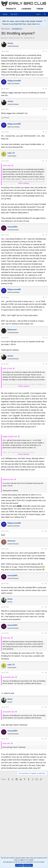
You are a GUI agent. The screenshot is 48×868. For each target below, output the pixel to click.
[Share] (43, 51)
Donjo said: (6, 638)
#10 (46, 531)
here (38, 24)
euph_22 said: (7, 368)
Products (11, 9)
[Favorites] (33, 13)
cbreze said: (7, 166)
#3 (46, 109)
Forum (40, 9)
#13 (46, 607)
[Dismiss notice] (45, 21)
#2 (46, 89)
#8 (46, 338)
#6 (46, 235)
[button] (19, 14)
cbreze (5, 38)
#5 (46, 161)
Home (5, 14)
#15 (46, 673)
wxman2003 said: (9, 677)
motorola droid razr (29, 38)
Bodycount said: (8, 479)
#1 (46, 51)
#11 (46, 549)
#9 (46, 364)
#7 (46, 297)
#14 (46, 633)
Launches (26, 9)
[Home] (31, 13)
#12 (46, 584)
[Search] (45, 14)
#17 (46, 739)
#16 (46, 707)
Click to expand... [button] (24, 183)
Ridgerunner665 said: (10, 437)
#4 (46, 132)
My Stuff (14, 14)
